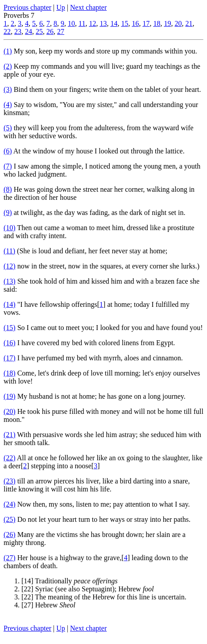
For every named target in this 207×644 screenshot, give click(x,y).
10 (71, 23)
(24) (10, 504)
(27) (10, 558)
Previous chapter (27, 7)
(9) (8, 213)
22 (7, 31)
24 (29, 31)
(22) (10, 458)
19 (167, 23)
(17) (10, 358)
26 (50, 31)
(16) (10, 343)
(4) (8, 105)
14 (114, 23)
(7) (8, 166)
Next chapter (88, 7)
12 (92, 23)
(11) (9, 251)
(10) (10, 228)
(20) (10, 411)
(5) (8, 128)
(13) (10, 281)
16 (135, 23)
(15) (10, 328)
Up (61, 7)
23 (18, 31)
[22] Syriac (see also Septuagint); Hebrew (88, 589)
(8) (8, 189)
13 (103, 23)
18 (157, 23)
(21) (10, 435)
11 (82, 23)
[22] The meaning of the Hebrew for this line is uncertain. (104, 597)
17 (146, 23)
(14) (10, 304)
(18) (10, 373)
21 (189, 23)
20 (178, 23)
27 (61, 31)
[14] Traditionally (70, 581)
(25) (10, 519)
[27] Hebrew (48, 605)
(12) (10, 266)
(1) (8, 51)
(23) (10, 481)
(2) (8, 66)
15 (124, 23)
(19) (10, 396)
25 (39, 31)
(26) (10, 535)
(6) (8, 151)
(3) (8, 89)
